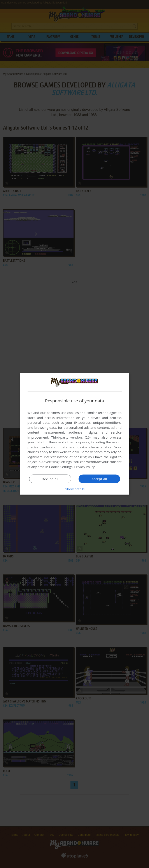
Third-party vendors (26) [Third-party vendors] (71, 437)
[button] (75, 489)
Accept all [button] (99, 479)
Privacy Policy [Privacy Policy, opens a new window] (84, 467)
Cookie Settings (61, 467)
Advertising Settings (57, 462)
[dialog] (75, 434)
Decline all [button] (50, 479)
